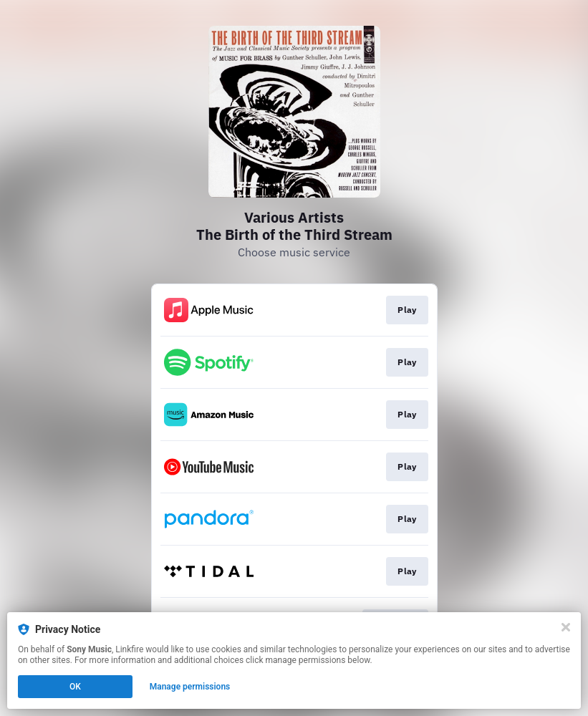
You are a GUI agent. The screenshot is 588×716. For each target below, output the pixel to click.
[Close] (566, 627)
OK (75, 687)
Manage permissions (190, 687)
